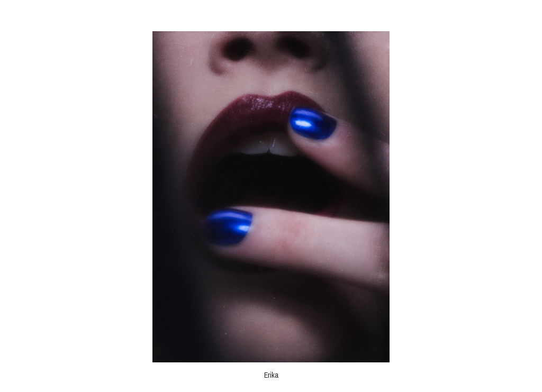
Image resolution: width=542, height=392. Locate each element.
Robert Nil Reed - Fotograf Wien (271, 15)
